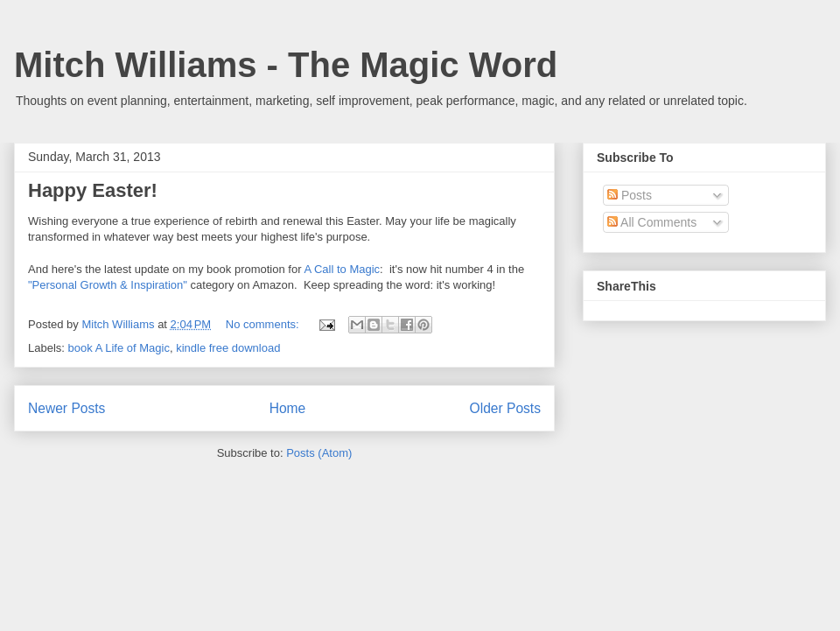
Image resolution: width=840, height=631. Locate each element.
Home (288, 408)
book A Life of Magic (119, 348)
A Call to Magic (342, 269)
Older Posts (505, 408)
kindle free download (228, 348)
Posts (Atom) (319, 453)
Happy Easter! (93, 190)
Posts (630, 195)
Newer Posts (66, 408)
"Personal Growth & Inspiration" (108, 285)
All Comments (652, 222)
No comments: (264, 324)
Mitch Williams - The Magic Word (286, 65)
